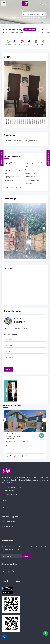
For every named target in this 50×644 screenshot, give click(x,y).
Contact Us (5, 512)
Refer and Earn (2, 158)
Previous (4, 420)
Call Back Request (48, 158)
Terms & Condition (7, 526)
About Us (5, 507)
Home (5, 17)
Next (45, 420)
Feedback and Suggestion (10, 517)
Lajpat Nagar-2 (12, 434)
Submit (9, 369)
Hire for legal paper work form (11, 521)
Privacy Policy (6, 531)
